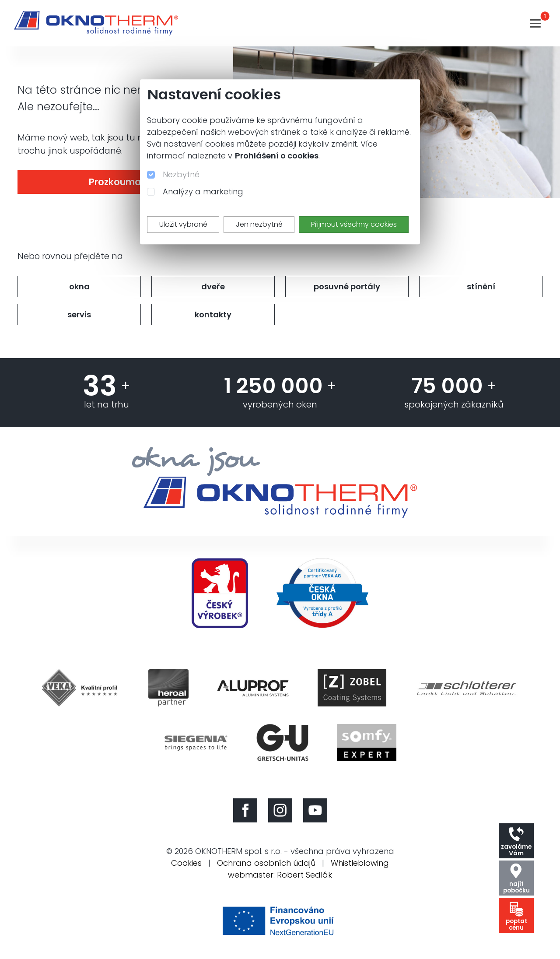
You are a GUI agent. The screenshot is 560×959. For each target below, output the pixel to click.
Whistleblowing (360, 863)
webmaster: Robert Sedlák (280, 875)
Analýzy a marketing (203, 191)
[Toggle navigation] (535, 23)
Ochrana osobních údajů (266, 863)
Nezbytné (181, 174)
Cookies (186, 863)
